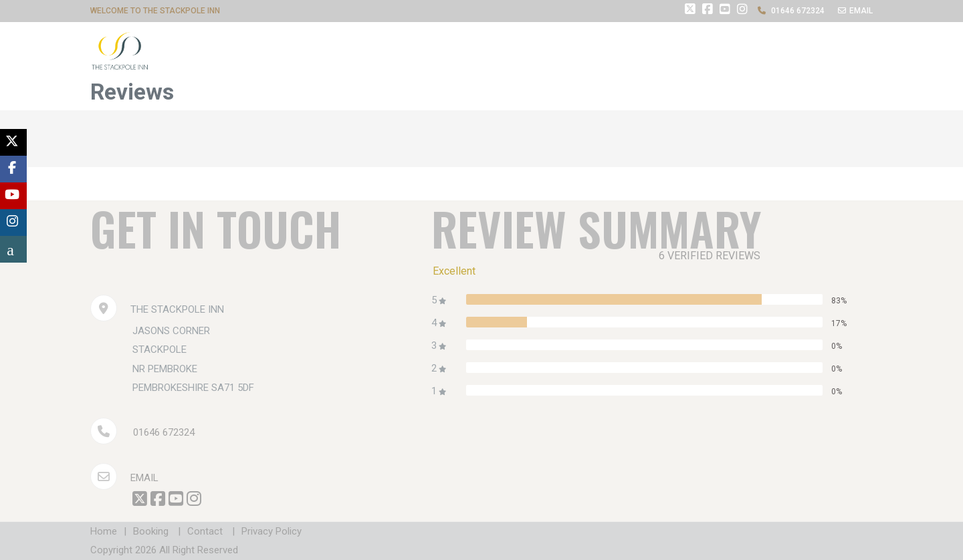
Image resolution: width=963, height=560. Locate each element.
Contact (205, 531)
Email (124, 478)
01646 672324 (164, 432)
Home (104, 531)
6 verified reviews (710, 256)
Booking (151, 531)
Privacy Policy (272, 531)
